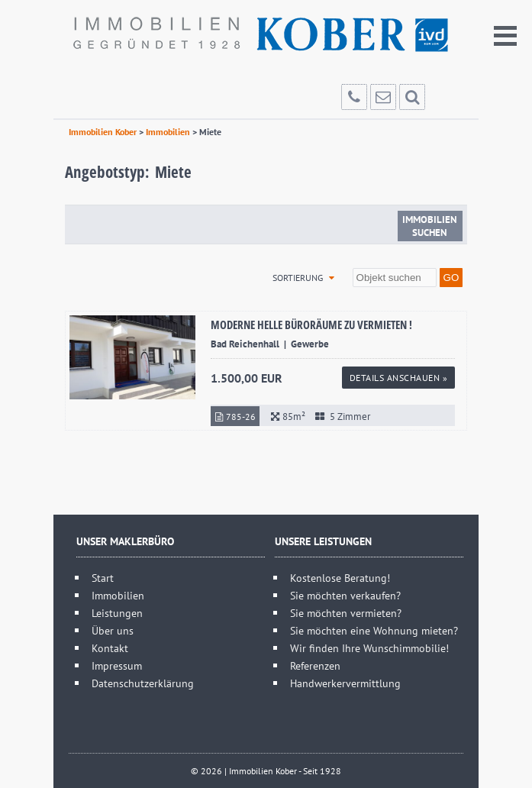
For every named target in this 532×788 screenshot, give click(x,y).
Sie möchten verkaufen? (345, 595)
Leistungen (117, 613)
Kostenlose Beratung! (340, 578)
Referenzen (315, 665)
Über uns (113, 630)
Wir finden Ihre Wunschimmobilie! (369, 648)
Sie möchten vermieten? (346, 613)
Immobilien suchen (430, 226)
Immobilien (118, 595)
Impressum (117, 665)
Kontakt (110, 648)
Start (103, 578)
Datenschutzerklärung (143, 683)
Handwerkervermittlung (345, 683)
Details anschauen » (399, 378)
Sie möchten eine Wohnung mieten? (374, 630)
